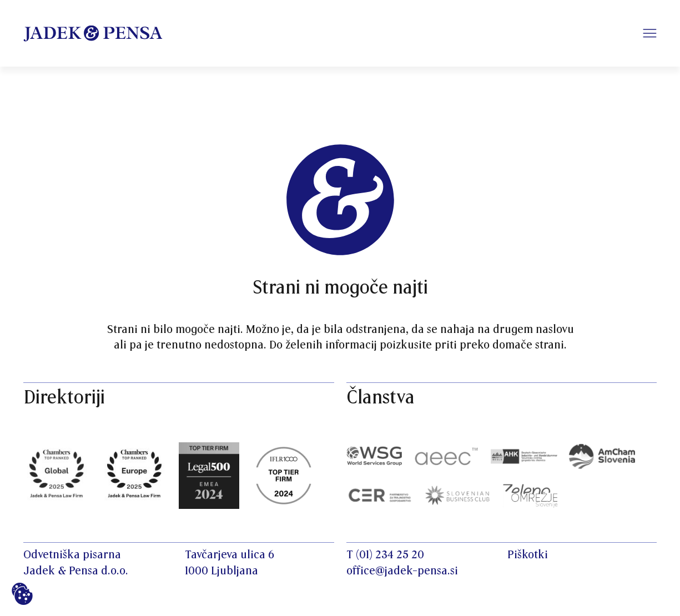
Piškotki (528, 555)
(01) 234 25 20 (390, 555)
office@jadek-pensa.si (402, 571)
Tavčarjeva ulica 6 (230, 555)
